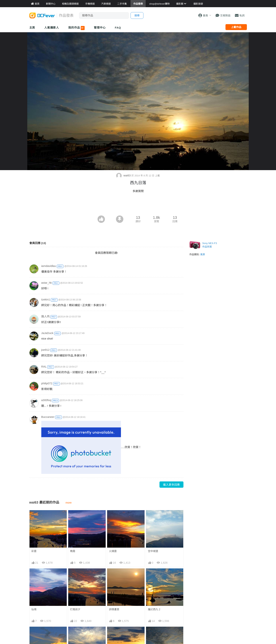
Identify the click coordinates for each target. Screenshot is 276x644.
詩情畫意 (114, 609)
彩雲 (34, 551)
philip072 (47, 383)
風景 (203, 254)
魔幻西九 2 (154, 609)
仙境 (34, 609)
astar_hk (47, 283)
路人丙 (45, 316)
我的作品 (76, 28)
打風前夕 (75, 609)
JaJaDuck (47, 333)
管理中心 (100, 28)
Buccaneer (48, 417)
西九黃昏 (114, 633)
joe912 (45, 350)
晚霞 (73, 551)
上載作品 (236, 27)
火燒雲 (113, 551)
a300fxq (46, 400)
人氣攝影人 (52, 28)
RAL (44, 367)
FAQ (118, 28)
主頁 (32, 28)
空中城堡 (153, 551)
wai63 (124, 175)
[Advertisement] (138, 205)
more (69, 503)
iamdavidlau (49, 266)
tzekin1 (46, 299)
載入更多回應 (171, 485)
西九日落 (153, 633)
